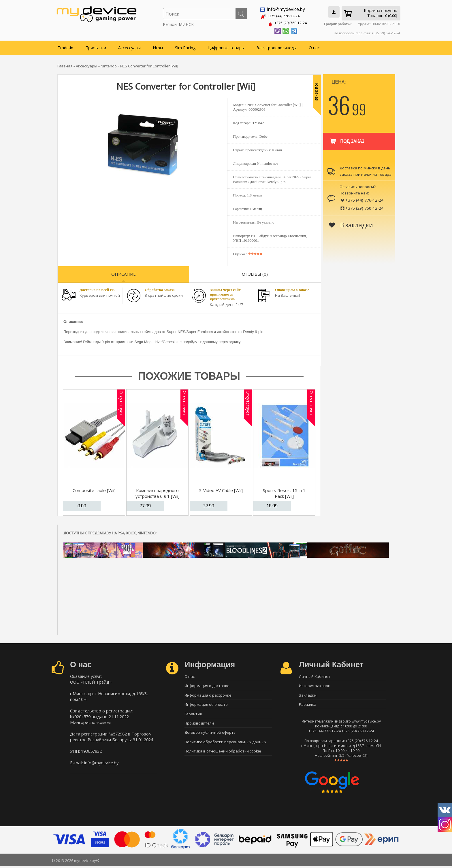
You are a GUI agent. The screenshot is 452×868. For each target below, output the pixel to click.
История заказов (315, 685)
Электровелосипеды (277, 47)
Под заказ (347, 137)
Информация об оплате (206, 706)
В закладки (351, 224)
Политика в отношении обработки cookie (223, 756)
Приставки (96, 47)
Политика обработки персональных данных (225, 746)
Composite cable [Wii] (94, 489)
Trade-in (65, 47)
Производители (199, 726)
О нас (314, 47)
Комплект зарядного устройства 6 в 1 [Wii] (158, 492)
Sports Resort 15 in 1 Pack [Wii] (284, 492)
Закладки (308, 695)
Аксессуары (129, 47)
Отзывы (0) (255, 273)
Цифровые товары (226, 47)
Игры (158, 47)
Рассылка (308, 706)
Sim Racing (185, 47)
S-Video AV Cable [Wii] (221, 489)
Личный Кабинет (315, 675)
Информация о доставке (207, 685)
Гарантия (193, 716)
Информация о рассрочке (208, 695)
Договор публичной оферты (210, 736)
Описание (124, 273)
